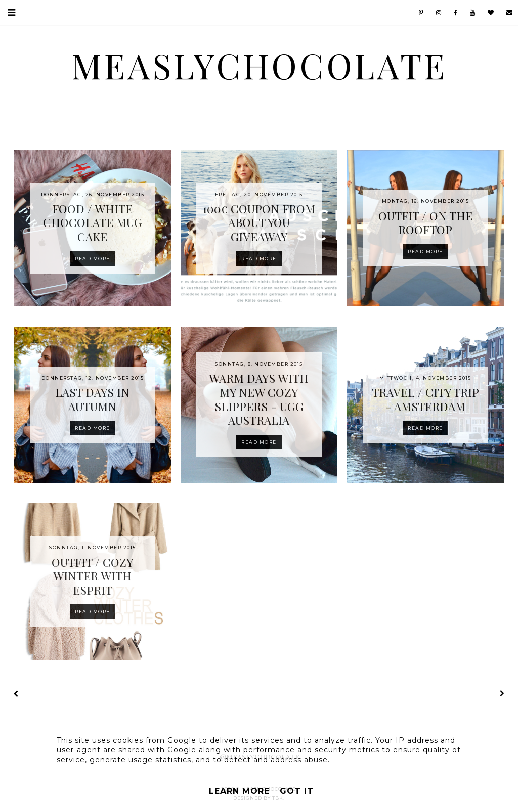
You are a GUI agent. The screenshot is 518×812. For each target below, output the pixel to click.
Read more (93, 259)
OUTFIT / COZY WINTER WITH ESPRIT (92, 576)
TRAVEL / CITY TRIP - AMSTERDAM (425, 399)
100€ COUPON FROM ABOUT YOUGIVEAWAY (259, 222)
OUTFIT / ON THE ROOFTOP (425, 223)
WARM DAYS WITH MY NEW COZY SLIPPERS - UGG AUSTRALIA (259, 399)
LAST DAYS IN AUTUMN (92, 399)
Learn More (239, 791)
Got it (297, 791)
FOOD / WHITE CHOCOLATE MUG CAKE (93, 222)
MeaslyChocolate (259, 65)
